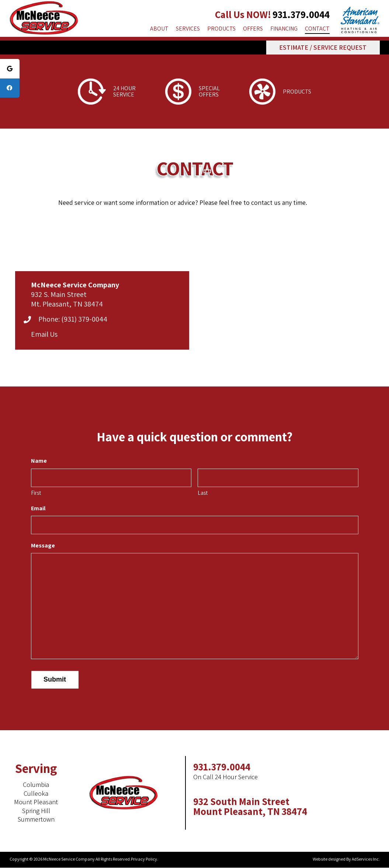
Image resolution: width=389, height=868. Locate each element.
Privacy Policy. (145, 859)
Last (203, 493)
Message (43, 545)
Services (188, 29)
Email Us (44, 334)
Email (38, 508)
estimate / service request (323, 47)
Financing (284, 29)
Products (221, 29)
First (36, 493)
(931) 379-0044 (84, 319)
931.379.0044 (301, 14)
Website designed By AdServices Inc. (346, 859)
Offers (253, 29)
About (159, 29)
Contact (317, 29)
